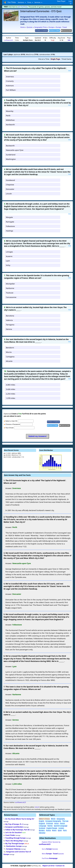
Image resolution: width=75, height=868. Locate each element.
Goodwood (10, 180)
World (53, 819)
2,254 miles (11, 394)
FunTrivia (50, 858)
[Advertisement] (37, 47)
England (42, 823)
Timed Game (66, 59)
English (42, 821)
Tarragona (10, 325)
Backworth (10, 145)
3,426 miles (11, 389)
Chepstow (10, 184)
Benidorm (10, 347)
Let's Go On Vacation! (14, 832)
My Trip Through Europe (15, 843)
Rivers (54, 830)
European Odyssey (13, 849)
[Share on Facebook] (43, 30)
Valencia (9, 320)
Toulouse (10, 293)
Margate (9, 217)
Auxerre (9, 256)
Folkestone (10, 226)
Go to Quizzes (50, 849)
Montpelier (10, 284)
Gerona (9, 329)
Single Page (55, 59)
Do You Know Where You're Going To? (20, 819)
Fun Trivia (10, 2)
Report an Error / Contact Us (54, 866)
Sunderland (11, 154)
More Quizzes (53, 854)
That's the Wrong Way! (14, 841)
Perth (8, 115)
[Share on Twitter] (55, 30)
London (61, 828)
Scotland (42, 828)
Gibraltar (42, 833)
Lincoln (9, 193)
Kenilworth (10, 124)
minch (37, 807)
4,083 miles (11, 385)
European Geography (53, 821)
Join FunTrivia (23, 7)
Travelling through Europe (16, 838)
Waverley (10, 111)
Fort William (11, 90)
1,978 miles (11, 398)
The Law (65, 821)
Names (50, 826)
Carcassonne (11, 297)
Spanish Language (61, 826)
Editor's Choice (44, 819)
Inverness (10, 76)
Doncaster (10, 189)
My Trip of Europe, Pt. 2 (14, 824)
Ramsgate (10, 222)
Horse (56, 823)
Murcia (9, 352)
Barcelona (10, 315)
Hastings (10, 231)
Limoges (9, 252)
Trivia (29, 2)
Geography (61, 819)
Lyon (8, 261)
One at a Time (44, 59)
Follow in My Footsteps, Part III (17, 830)
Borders (42, 830)
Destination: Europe (14, 846)
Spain (60, 830)
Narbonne (10, 288)
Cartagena (10, 356)
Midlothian (10, 120)
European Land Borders (14, 827)
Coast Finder (10, 835)
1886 (69, 40)
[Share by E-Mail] (67, 30)
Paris (65, 830)
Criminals (50, 823)
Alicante (9, 361)
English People (52, 828)
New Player (61, 1)
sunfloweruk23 (9, 40)
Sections (21, 2)
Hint (70, 70)
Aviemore (10, 85)
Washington (11, 159)
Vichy (8, 265)
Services (38, 2)
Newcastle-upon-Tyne (15, 150)
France (48, 830)
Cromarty (10, 81)
